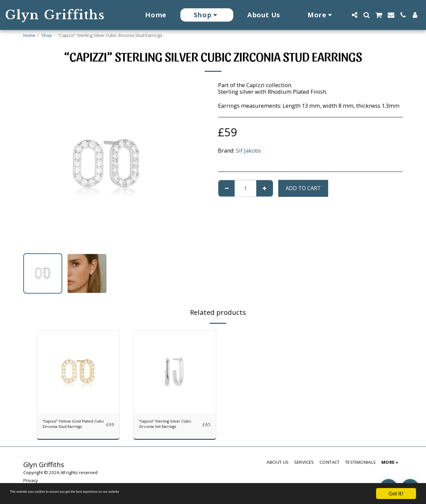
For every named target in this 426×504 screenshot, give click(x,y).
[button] (354, 15)
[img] (78, 372)
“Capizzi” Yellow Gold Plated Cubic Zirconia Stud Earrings (70, 427)
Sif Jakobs (248, 150)
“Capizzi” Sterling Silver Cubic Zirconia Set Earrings (169, 427)
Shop (47, 35)
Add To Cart (303, 188)
